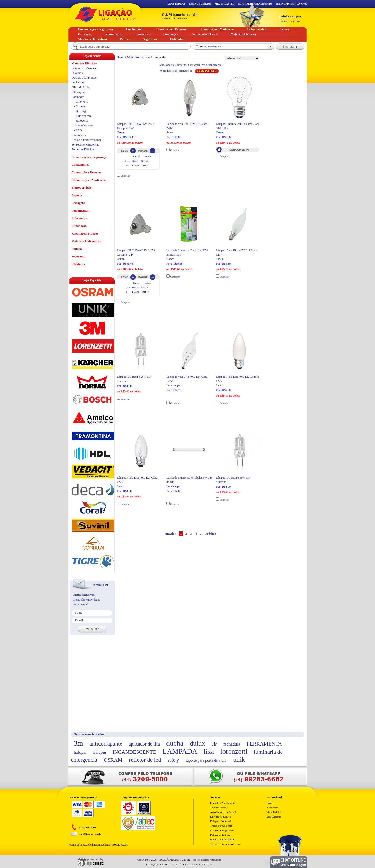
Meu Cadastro (225, 4)
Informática (79, 218)
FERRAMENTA (264, 744)
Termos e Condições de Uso (225, 844)
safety (173, 760)
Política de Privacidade (222, 839)
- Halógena (81, 121)
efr (214, 744)
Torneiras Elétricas (83, 149)
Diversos (77, 73)
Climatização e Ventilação (89, 180)
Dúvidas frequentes (220, 817)
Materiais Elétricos (139, 57)
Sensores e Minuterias (85, 145)
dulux (198, 743)
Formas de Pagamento (222, 830)
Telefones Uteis (218, 808)
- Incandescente (84, 125)
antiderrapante (106, 744)
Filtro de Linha (81, 87)
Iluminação (79, 226)
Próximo (211, 534)
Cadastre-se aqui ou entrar (174, 18)
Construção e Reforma (87, 172)
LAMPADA (180, 751)
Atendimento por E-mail (223, 812)
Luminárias (79, 135)
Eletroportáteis (82, 188)
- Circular (80, 106)
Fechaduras (79, 82)
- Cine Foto (81, 101)
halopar (80, 752)
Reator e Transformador (86, 140)
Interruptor (78, 92)
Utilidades (78, 264)
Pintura (77, 249)
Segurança (79, 256)
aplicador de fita (144, 744)
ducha (175, 743)
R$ (291, 19)
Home (120, 57)
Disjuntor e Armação (84, 68)
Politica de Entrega (220, 835)
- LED (78, 130)
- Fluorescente (83, 116)
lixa (209, 751)
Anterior (170, 534)
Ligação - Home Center (105, 14)
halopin (99, 752)
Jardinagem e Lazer (85, 233)
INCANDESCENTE (134, 752)
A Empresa (272, 808)
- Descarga (81, 111)
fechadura (232, 744)
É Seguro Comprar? (221, 821)
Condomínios (80, 165)
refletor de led (145, 760)
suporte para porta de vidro (206, 760)
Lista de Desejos (200, 4)
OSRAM (113, 760)
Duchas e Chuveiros (84, 78)
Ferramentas (80, 210)
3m (78, 743)
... (201, 534)
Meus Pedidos (176, 4)
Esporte (77, 195)
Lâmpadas (160, 57)
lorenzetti (234, 751)
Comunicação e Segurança (89, 157)
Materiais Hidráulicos (86, 241)
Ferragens (78, 203)
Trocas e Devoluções (221, 826)
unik (239, 759)
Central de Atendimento (223, 803)
